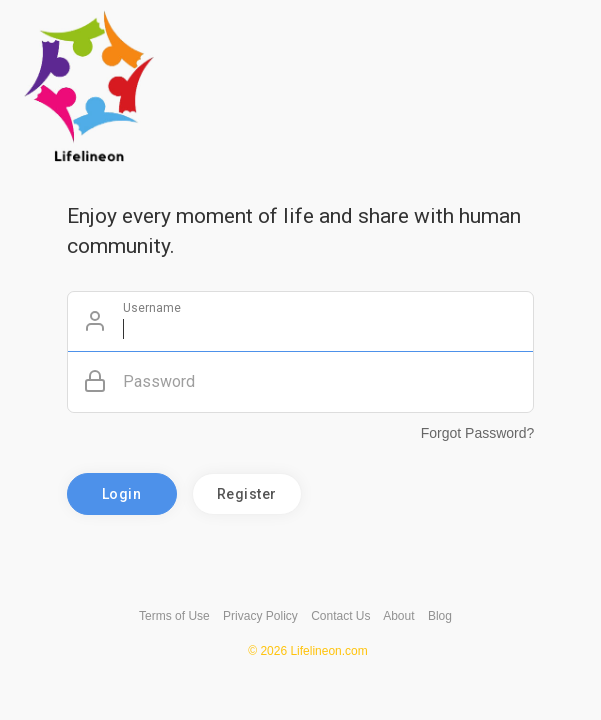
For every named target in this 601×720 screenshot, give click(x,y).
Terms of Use (174, 616)
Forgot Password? (478, 433)
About (398, 616)
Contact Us (340, 616)
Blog (440, 616)
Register (247, 494)
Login (122, 494)
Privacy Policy (260, 616)
